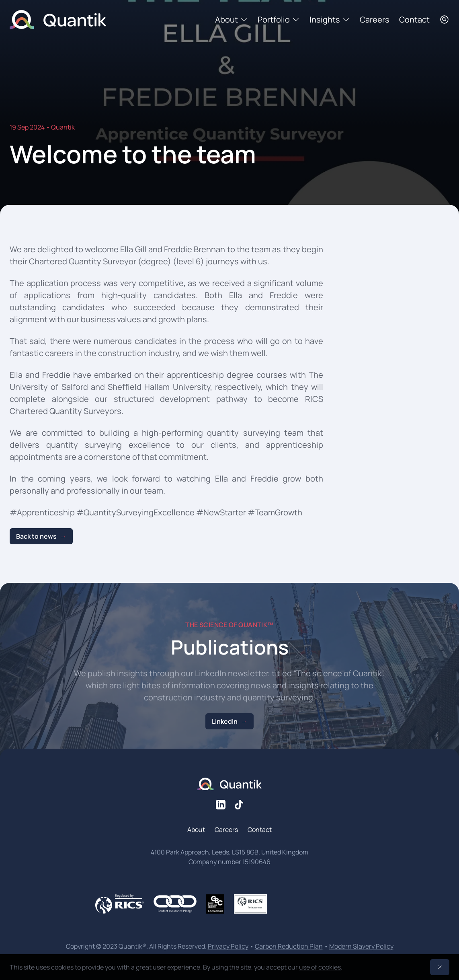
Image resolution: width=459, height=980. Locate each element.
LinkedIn (225, 721)
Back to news (36, 536)
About (232, 20)
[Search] (444, 20)
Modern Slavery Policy (361, 946)
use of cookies (320, 967)
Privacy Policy (228, 946)
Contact (414, 20)
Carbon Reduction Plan (289, 946)
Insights (330, 20)
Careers (375, 20)
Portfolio (279, 20)
